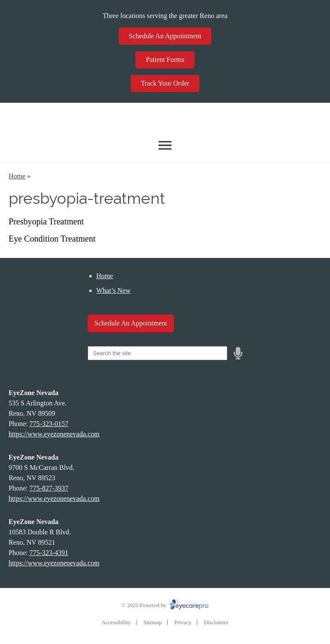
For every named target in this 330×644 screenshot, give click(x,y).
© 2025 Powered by (165, 605)
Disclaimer (216, 622)
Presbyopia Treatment (46, 221)
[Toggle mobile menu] (165, 145)
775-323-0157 (49, 424)
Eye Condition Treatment (52, 239)
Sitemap (153, 622)
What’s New (113, 290)
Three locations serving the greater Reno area (165, 16)
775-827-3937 (49, 488)
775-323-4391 (49, 553)
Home (17, 176)
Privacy (183, 622)
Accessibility (116, 622)
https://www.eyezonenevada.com (54, 434)
